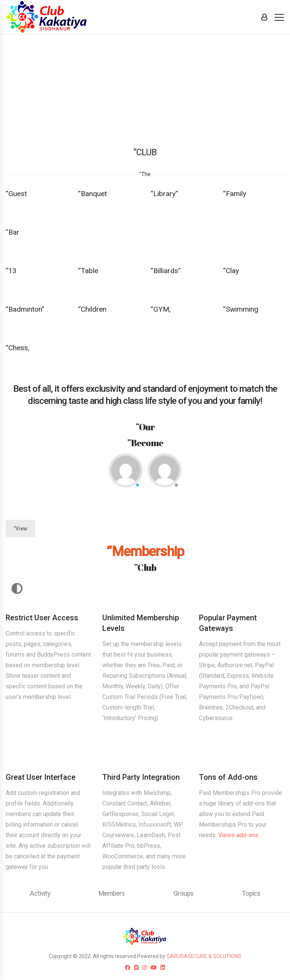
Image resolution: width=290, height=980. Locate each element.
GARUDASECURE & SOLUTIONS (204, 956)
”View (20, 529)
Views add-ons (238, 835)
